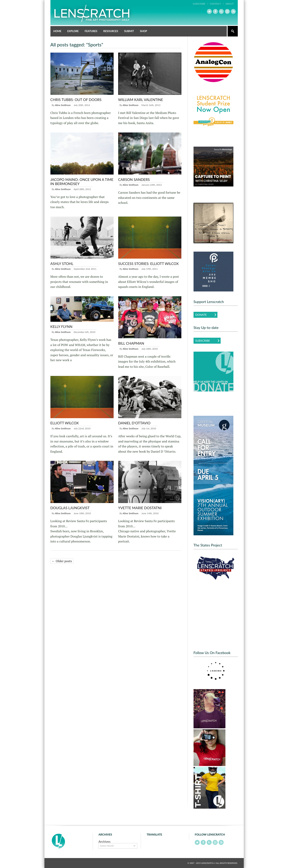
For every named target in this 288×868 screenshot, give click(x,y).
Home (57, 31)
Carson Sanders (134, 179)
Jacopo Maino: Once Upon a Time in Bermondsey (82, 182)
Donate (201, 315)
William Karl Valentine (141, 100)
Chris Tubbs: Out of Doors (76, 100)
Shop (144, 31)
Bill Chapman (131, 343)
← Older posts (62, 561)
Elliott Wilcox (65, 423)
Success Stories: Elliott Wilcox (148, 264)
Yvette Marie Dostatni (140, 508)
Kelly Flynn (61, 327)
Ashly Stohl (62, 264)
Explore (73, 31)
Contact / (217, 4)
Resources (111, 31)
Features (91, 31)
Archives (104, 841)
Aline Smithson (63, 105)
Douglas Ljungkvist (70, 508)
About (230, 4)
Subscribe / (201, 4)
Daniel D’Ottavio (134, 423)
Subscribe (203, 341)
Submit (129, 31)
